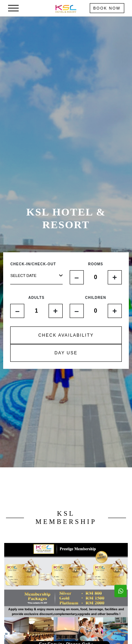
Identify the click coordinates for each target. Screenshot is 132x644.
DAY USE (66, 353)
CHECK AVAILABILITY (66, 335)
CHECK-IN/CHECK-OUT (33, 264)
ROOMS (96, 264)
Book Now (107, 8)
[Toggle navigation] (13, 8)
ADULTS (37, 298)
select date (36, 276)
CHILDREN (96, 298)
